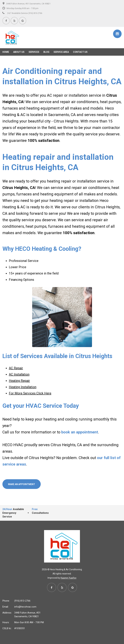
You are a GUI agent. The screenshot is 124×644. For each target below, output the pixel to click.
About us (19, 52)
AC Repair (16, 368)
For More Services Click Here (30, 393)
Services (34, 52)
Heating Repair (19, 381)
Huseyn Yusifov (69, 578)
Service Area (61, 52)
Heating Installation (23, 387)
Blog (46, 52)
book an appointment (80, 432)
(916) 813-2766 (22, 601)
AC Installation (19, 374)
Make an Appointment (22, 484)
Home (6, 52)
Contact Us (80, 52)
